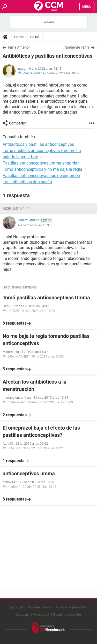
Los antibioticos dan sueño (27, 182)
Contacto (22, 615)
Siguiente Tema (77, 47)
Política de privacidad (72, 607)
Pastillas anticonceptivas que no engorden (41, 176)
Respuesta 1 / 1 (16, 208)
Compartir (17, 123)
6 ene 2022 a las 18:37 (63, 73)
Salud (35, 37)
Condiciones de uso (37, 607)
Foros (19, 37)
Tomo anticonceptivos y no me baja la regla (42, 169)
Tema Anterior (19, 47)
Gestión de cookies (67, 615)
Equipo (13, 607)
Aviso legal (41, 615)
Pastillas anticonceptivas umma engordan (41, 163)
